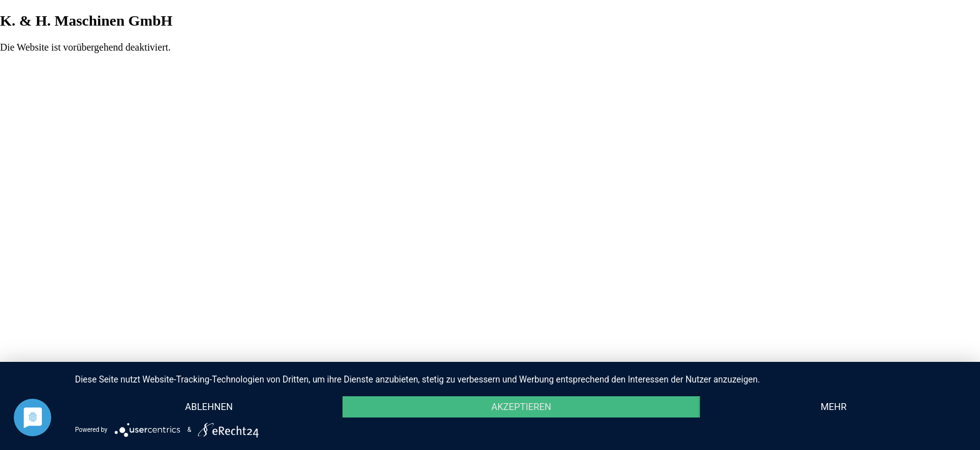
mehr (834, 407)
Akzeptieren (521, 407)
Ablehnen (209, 407)
